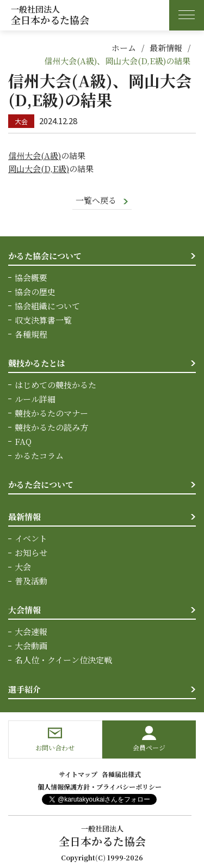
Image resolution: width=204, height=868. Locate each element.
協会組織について (47, 306)
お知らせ (31, 552)
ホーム (124, 48)
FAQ (23, 441)
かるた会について (41, 484)
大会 (23, 567)
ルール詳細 (35, 399)
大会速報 (31, 631)
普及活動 (31, 581)
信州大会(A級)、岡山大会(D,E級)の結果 (117, 61)
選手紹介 (24, 689)
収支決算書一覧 (43, 320)
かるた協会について (45, 256)
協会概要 (31, 277)
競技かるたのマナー (51, 413)
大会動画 (31, 646)
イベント (31, 538)
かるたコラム (39, 456)
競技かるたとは (37, 363)
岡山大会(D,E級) (39, 169)
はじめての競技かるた (55, 385)
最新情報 (166, 48)
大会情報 (24, 610)
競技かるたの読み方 (51, 427)
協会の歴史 (35, 292)
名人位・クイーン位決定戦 (63, 660)
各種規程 (31, 334)
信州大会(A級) (35, 155)
